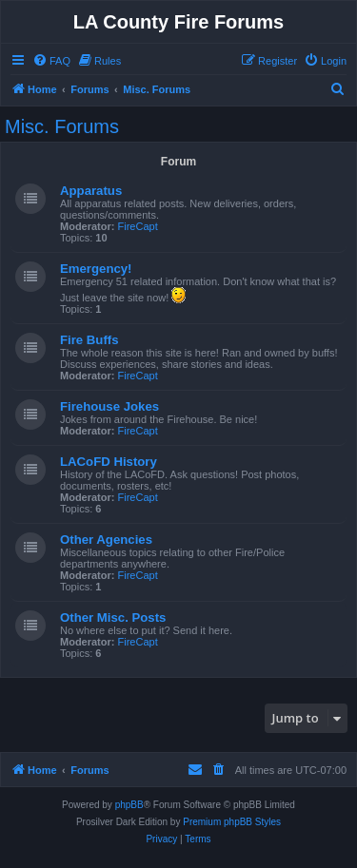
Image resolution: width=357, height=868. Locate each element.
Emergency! (96, 269)
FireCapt (138, 226)
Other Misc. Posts (113, 617)
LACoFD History (109, 462)
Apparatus (91, 191)
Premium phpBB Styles (232, 822)
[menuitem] (51, 61)
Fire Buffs (89, 340)
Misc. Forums (62, 126)
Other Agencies (106, 540)
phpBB (129, 805)
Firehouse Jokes (109, 406)
